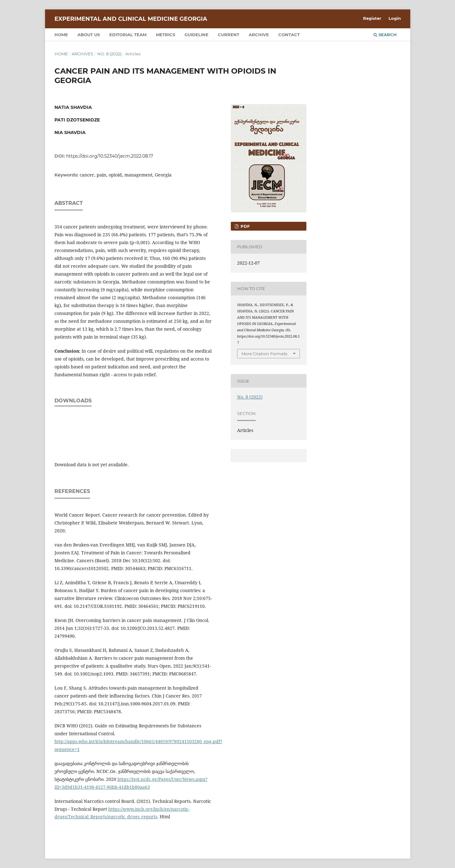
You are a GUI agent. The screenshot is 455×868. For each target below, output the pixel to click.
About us (89, 35)
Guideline (196, 35)
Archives (82, 54)
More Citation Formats (264, 354)
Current (229, 35)
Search (385, 35)
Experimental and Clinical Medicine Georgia (131, 19)
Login (395, 18)
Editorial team (128, 35)
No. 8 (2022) (109, 54)
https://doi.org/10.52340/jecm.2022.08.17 (110, 156)
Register (372, 18)
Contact (289, 35)
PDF (245, 226)
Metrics (165, 35)
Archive (259, 35)
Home (61, 35)
